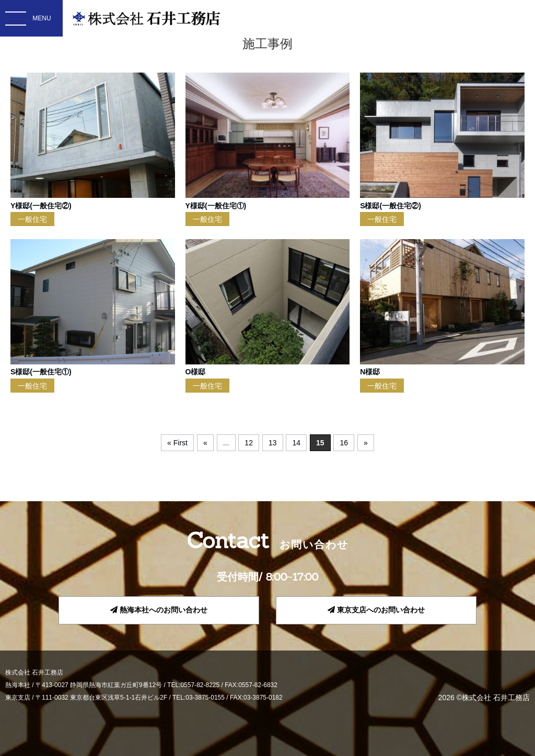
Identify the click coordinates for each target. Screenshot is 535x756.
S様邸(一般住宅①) (41, 372)
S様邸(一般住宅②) (391, 206)
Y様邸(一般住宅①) (216, 206)
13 (273, 443)
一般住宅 (32, 219)
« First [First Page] (177, 443)
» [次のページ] (366, 443)
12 (249, 443)
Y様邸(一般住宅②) (41, 206)
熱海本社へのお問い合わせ (159, 610)
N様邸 (370, 372)
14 (296, 443)
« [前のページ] (205, 443)
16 (344, 443)
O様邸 (196, 372)
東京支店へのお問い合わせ (376, 610)
